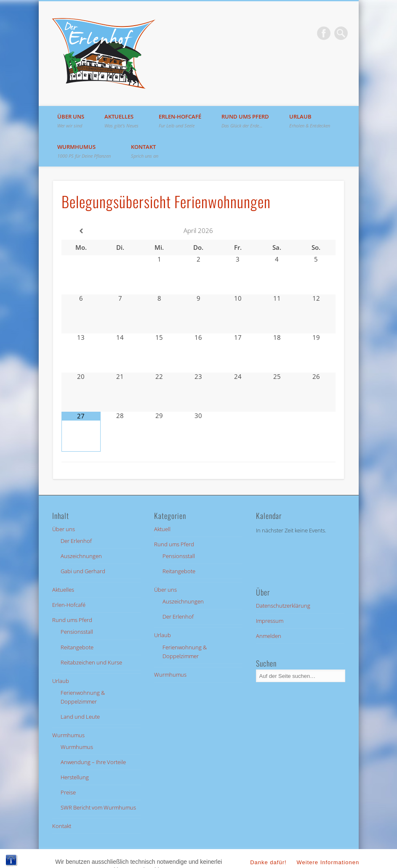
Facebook (324, 33)
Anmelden (269, 636)
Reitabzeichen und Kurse (91, 662)
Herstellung (75, 777)
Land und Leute (80, 717)
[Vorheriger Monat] (81, 231)
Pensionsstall (77, 632)
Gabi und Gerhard (83, 571)
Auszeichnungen (81, 556)
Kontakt (145, 151)
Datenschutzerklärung (283, 606)
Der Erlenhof (76, 541)
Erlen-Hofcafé (180, 121)
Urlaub (310, 121)
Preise (68, 792)
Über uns (71, 121)
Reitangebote (77, 647)
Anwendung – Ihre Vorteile (93, 762)
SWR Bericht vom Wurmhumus (98, 807)
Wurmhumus (84, 151)
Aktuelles (121, 121)
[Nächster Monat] (316, 231)
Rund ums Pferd (245, 121)
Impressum (270, 621)
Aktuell (162, 529)
